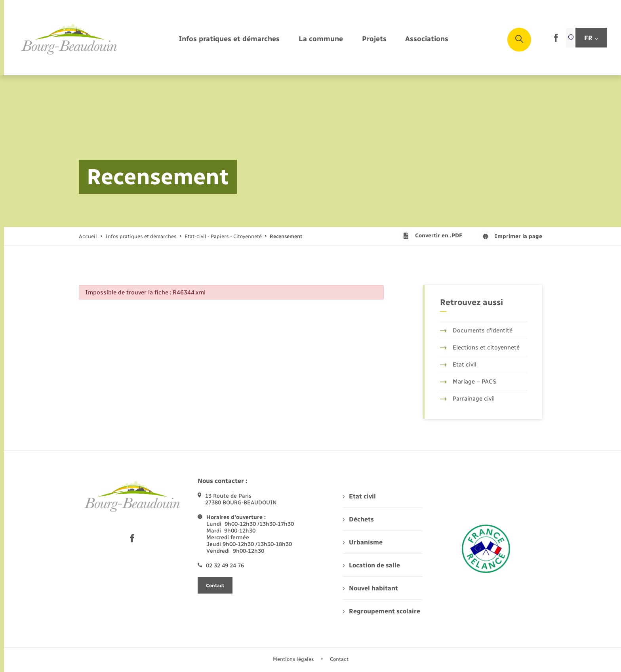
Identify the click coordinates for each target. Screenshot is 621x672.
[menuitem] (229, 39)
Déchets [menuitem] (358, 519)
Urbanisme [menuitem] (363, 542)
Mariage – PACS (468, 382)
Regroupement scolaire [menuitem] (382, 611)
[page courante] (286, 236)
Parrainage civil (467, 399)
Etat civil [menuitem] (359, 496)
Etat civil (458, 365)
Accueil (88, 236)
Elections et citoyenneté (480, 347)
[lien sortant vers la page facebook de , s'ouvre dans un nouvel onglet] (556, 40)
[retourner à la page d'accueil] (69, 40)
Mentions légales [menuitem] (293, 659)
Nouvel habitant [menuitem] (371, 588)
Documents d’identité (476, 330)
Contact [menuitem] (339, 659)
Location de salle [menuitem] (371, 565)
